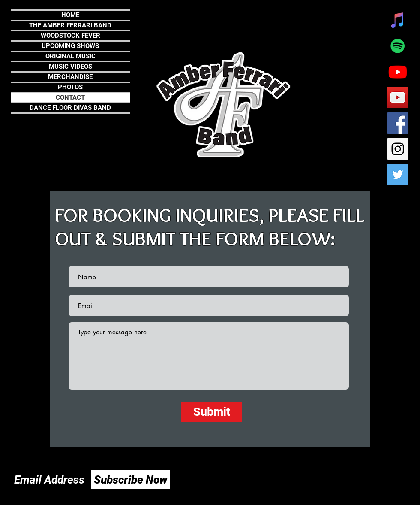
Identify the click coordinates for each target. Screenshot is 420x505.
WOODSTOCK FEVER (70, 36)
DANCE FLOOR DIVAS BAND (70, 108)
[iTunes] (398, 20)
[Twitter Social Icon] (398, 175)
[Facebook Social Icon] (398, 123)
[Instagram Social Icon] (398, 149)
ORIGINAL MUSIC (70, 56)
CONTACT (70, 97)
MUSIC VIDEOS (70, 67)
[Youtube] (398, 72)
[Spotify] (398, 46)
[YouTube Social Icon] (398, 97)
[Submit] (212, 412)
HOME (70, 15)
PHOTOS (70, 87)
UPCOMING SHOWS (70, 46)
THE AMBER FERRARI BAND (70, 25)
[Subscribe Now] (130, 479)
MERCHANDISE (70, 77)
